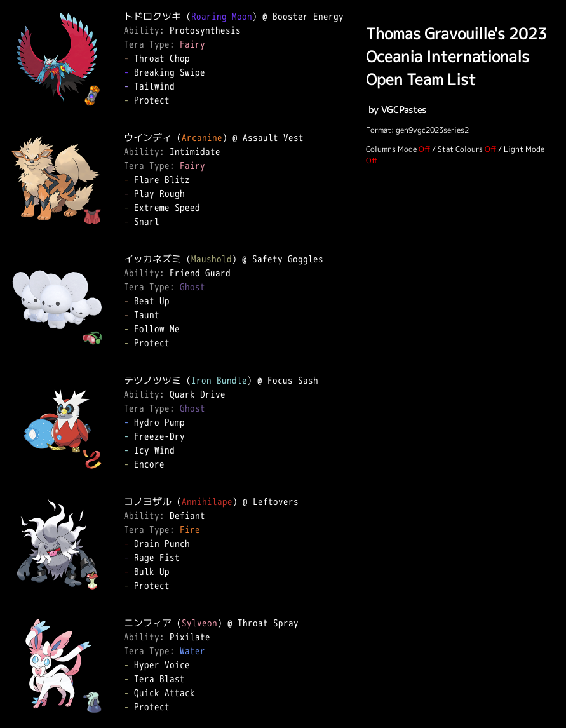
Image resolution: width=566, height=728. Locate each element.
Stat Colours (460, 149)
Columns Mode (391, 149)
